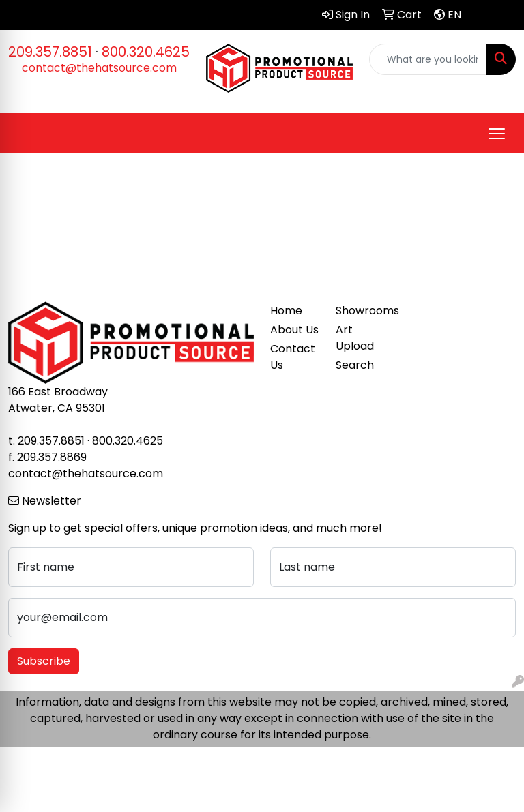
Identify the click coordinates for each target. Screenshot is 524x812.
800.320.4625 (146, 52)
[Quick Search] (428, 59)
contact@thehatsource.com (99, 68)
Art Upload (355, 338)
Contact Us (293, 357)
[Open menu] (497, 134)
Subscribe (44, 661)
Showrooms (360, 311)
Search (355, 365)
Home (286, 311)
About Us (294, 330)
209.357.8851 (50, 52)
